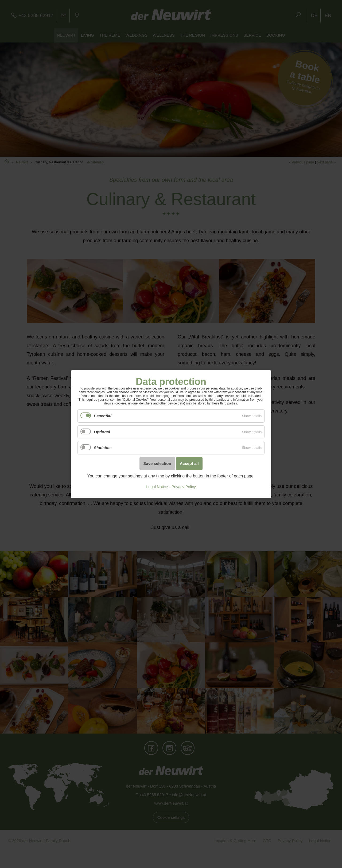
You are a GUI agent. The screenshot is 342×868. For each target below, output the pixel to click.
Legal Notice (157, 487)
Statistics (103, 448)
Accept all (189, 463)
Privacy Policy (184, 487)
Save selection (157, 463)
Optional (102, 432)
